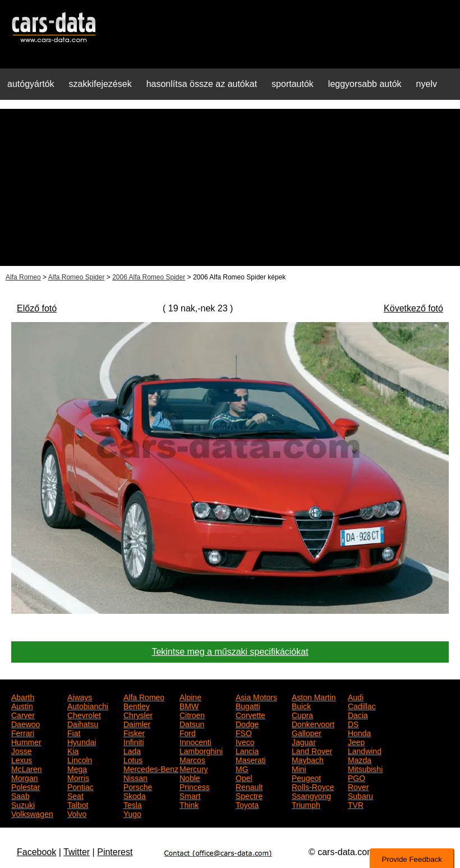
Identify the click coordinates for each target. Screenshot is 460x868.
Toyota (247, 804)
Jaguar (304, 741)
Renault (249, 786)
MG (242, 768)
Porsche (138, 786)
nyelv (427, 84)
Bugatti (248, 705)
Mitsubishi (365, 768)
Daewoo (26, 723)
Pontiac (81, 786)
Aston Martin (314, 696)
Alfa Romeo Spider (77, 277)
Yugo (132, 813)
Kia (73, 750)
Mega (77, 768)
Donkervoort (313, 723)
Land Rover (312, 750)
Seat (75, 795)
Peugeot (306, 777)
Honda (359, 732)
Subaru (360, 795)
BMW (189, 705)
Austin (22, 705)
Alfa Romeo (23, 277)
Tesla (133, 804)
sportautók (293, 84)
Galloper (307, 732)
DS (353, 723)
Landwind (365, 750)
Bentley (137, 705)
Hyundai (82, 741)
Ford (188, 732)
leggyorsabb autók (365, 84)
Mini (299, 768)
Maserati (251, 759)
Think (189, 804)
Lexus (22, 759)
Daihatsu (83, 723)
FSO (244, 732)
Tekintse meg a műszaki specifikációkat (230, 652)
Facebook (36, 852)
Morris (78, 777)
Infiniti (134, 741)
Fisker (134, 732)
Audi (356, 696)
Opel (244, 777)
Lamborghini (201, 750)
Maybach (308, 759)
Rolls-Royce (313, 786)
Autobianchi (88, 705)
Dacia (358, 714)
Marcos (192, 759)
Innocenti (196, 741)
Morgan (24, 777)
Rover (358, 786)
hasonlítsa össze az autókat (202, 84)
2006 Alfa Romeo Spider (149, 277)
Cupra (302, 714)
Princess (195, 786)
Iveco (245, 741)
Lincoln (80, 759)
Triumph (306, 804)
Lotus (133, 759)
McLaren (26, 768)
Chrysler (138, 714)
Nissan (135, 777)
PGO (357, 777)
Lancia (247, 750)
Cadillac (362, 705)
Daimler (137, 723)
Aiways (80, 696)
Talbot (78, 804)
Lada (132, 750)
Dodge (247, 723)
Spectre (249, 795)
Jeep (356, 741)
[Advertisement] (230, 187)
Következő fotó (413, 308)
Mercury (194, 768)
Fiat (74, 732)
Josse (22, 750)
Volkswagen (32, 813)
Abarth (23, 696)
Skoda (135, 795)
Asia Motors (256, 696)
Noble (190, 777)
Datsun (192, 723)
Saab (20, 795)
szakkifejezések (100, 84)
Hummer (26, 741)
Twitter (77, 852)
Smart (190, 795)
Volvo (77, 813)
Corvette (250, 714)
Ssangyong (311, 795)
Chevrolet (84, 714)
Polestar (26, 786)
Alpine (190, 696)
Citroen (192, 714)
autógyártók (31, 84)
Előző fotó (37, 308)
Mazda (360, 759)
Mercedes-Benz (151, 768)
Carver (23, 714)
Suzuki (23, 804)
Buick (301, 705)
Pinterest (115, 852)
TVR (356, 804)
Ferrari (23, 732)
